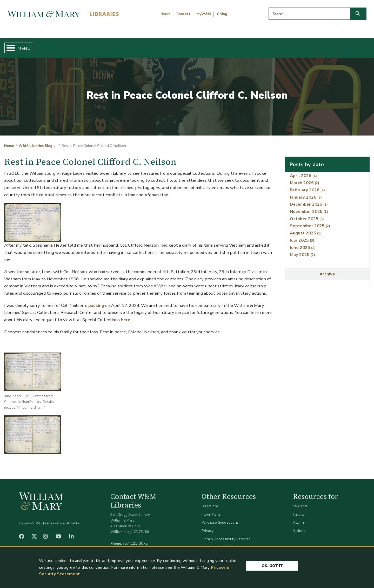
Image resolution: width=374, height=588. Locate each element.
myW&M (204, 14)
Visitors (299, 526)
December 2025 (309, 200)
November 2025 (309, 207)
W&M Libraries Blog (36, 142)
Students (300, 502)
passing (96, 301)
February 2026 (307, 185)
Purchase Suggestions (220, 518)
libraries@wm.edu (136, 545)
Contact (183, 14)
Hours (165, 14)
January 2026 (306, 193)
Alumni (299, 518)
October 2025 (307, 214)
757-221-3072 (135, 539)
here (126, 315)
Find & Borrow (79, 46)
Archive (327, 270)
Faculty (299, 510)
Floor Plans (211, 510)
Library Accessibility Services (226, 535)
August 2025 (306, 229)
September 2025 (310, 222)
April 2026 (303, 171)
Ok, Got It (272, 565)
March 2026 (305, 178)
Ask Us (344, 46)
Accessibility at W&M (219, 543)
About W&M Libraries (285, 46)
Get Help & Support (144, 46)
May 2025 (302, 250)
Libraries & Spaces (213, 46)
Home (28, 46)
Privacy (208, 526)
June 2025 (303, 243)
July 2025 (302, 236)
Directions (210, 502)
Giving (222, 14)
